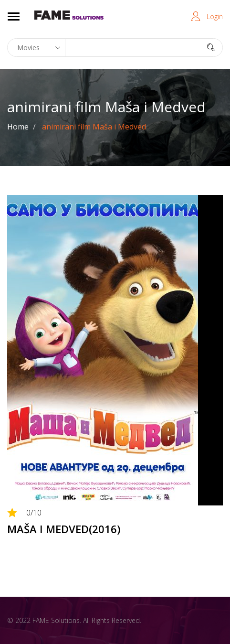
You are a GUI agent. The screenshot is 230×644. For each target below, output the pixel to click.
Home (18, 127)
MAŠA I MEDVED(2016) (64, 529)
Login (215, 16)
